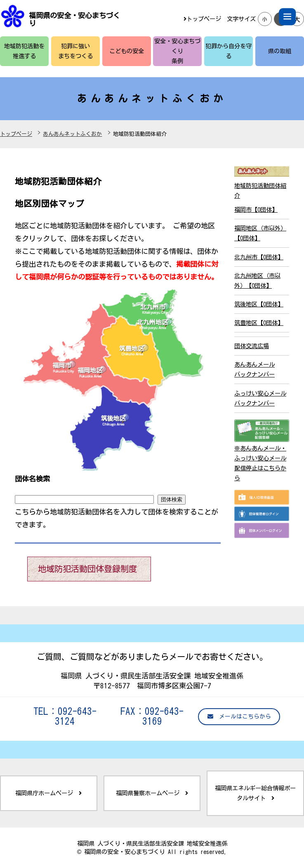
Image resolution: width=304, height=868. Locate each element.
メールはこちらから (239, 717)
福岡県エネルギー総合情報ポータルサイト (255, 793)
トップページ (202, 19)
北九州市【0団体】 (259, 257)
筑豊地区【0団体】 (259, 323)
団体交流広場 (252, 346)
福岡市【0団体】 (256, 210)
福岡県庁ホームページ (48, 793)
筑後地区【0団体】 (259, 304)
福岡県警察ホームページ (152, 793)
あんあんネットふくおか (72, 134)
